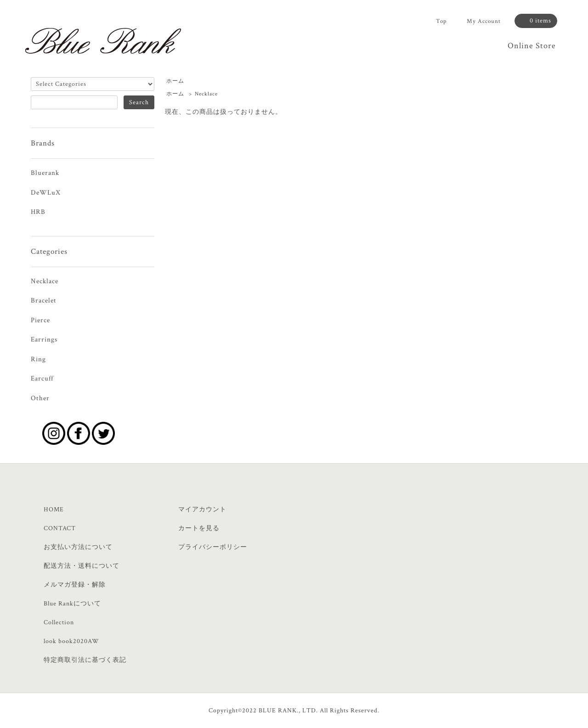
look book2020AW (71, 641)
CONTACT (60, 528)
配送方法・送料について (82, 566)
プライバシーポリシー (213, 547)
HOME (54, 510)
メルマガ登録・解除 (75, 585)
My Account (484, 21)
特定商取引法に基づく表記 (85, 660)
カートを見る (199, 528)
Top (441, 21)
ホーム (175, 81)
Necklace (206, 94)
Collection (59, 622)
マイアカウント (202, 510)
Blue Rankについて (72, 604)
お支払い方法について (78, 547)
